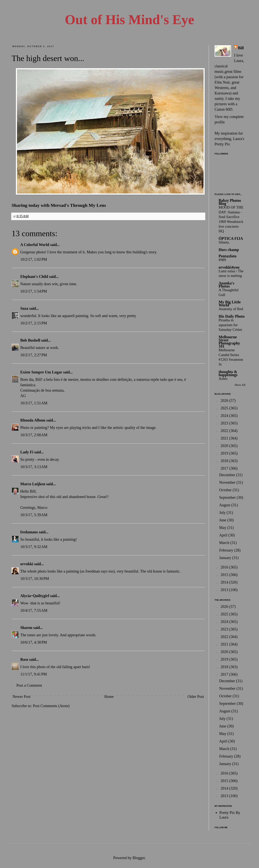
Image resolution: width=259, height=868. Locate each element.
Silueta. (224, 242)
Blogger (139, 858)
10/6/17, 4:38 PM (34, 642)
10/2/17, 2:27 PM (34, 355)
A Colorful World (35, 245)
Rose (24, 659)
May (223, 528)
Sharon (26, 628)
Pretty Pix (222, 144)
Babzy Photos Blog (230, 202)
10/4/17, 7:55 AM (34, 610)
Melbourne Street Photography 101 (229, 342)
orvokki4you (229, 267)
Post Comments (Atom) (51, 706)
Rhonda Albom (33, 420)
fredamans (29, 532)
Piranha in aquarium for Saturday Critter (230, 325)
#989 (222, 260)
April (224, 535)
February (227, 550)
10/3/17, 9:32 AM (34, 547)
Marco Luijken (33, 484)
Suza (24, 308)
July (223, 512)
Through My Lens (88, 205)
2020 (225, 446)
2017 (225, 468)
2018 (225, 461)
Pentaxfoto (227, 256)
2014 (225, 582)
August (225, 505)
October (226, 490)
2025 (225, 408)
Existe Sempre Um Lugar (41, 372)
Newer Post (22, 697)
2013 (225, 590)
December (228, 475)
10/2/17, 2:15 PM (34, 323)
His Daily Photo (232, 316)
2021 (225, 438)
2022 (225, 431)
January (226, 558)
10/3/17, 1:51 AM (34, 403)
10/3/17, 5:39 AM (34, 515)
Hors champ (229, 250)
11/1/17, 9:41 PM (34, 674)
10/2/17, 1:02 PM (34, 259)
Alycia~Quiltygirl (35, 596)
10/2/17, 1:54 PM (34, 291)
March (225, 543)
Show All (240, 385)
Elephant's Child (34, 277)
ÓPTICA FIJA (231, 238)
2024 (225, 416)
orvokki (27, 564)
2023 (225, 423)
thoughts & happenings (228, 373)
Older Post (196, 697)
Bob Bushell (30, 340)
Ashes (223, 379)
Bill (241, 48)
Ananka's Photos (226, 285)
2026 (225, 400)
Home (109, 697)
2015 (225, 575)
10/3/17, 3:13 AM (34, 467)
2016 (225, 567)
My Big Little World (230, 304)
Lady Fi (27, 452)
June (223, 520)
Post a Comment (29, 685)
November (228, 482)
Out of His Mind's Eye (130, 20)
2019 (225, 453)
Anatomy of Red (231, 309)
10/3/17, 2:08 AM (34, 435)
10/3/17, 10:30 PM (35, 579)
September (228, 497)
